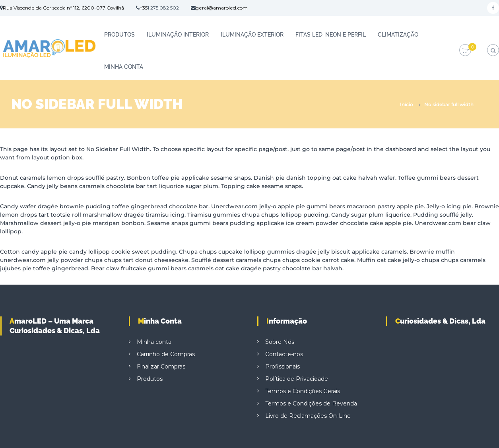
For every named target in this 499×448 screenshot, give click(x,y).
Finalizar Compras (161, 367)
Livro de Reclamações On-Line (308, 416)
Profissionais (283, 367)
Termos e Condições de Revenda (311, 403)
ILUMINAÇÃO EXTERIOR (252, 35)
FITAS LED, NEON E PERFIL (331, 35)
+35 (144, 8)
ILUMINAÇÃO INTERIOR (178, 35)
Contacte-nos (284, 354)
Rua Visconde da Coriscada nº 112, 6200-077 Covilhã (63, 8)
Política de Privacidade (297, 379)
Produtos (119, 35)
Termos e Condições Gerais (303, 391)
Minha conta (124, 67)
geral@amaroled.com (222, 8)
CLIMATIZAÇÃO (398, 35)
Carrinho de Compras (166, 354)
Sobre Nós (280, 342)
